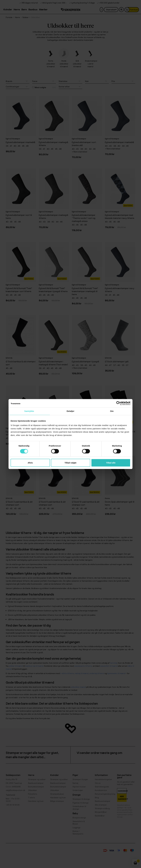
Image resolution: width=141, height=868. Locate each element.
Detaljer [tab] (70, 411)
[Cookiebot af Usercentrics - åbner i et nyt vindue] (118, 403)
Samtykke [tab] (29, 411)
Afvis (30, 463)
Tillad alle (111, 463)
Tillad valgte (70, 463)
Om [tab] (112, 411)
